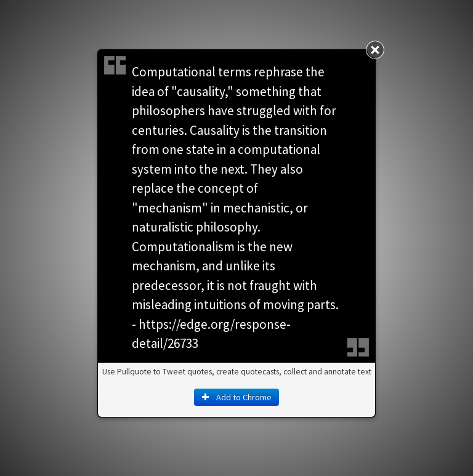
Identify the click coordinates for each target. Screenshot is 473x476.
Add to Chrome (236, 397)
